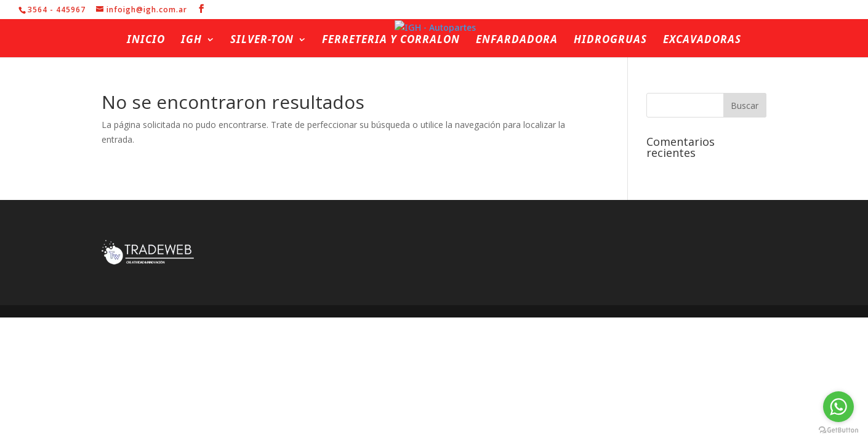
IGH (191, 41)
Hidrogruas (610, 41)
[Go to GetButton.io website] (838, 430)
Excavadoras (702, 41)
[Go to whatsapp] (838, 407)
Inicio (146, 41)
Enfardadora (517, 41)
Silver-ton (262, 41)
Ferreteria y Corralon (391, 41)
